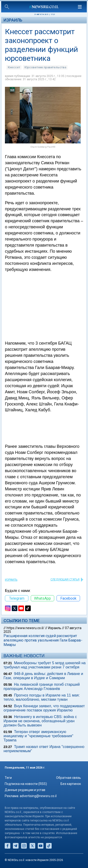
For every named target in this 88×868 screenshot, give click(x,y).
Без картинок (71, 784)
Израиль (13, 20)
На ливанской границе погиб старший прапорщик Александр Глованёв (42, 687)
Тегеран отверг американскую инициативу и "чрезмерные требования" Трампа (38, 736)
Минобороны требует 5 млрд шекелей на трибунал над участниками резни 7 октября (45, 665)
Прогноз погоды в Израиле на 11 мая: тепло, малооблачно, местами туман (42, 697)
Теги (8, 778)
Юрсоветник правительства (45, 67)
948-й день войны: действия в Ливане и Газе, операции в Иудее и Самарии (43, 676)
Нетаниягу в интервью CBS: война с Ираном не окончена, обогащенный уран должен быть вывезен (40, 721)
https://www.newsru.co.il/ (25, 628)
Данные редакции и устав (25, 790)
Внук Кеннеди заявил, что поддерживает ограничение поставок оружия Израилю (44, 708)
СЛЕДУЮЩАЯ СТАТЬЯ (65, 580)
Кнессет (14, 67)
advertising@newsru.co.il (38, 796)
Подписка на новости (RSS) (26, 784)
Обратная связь (69, 778)
